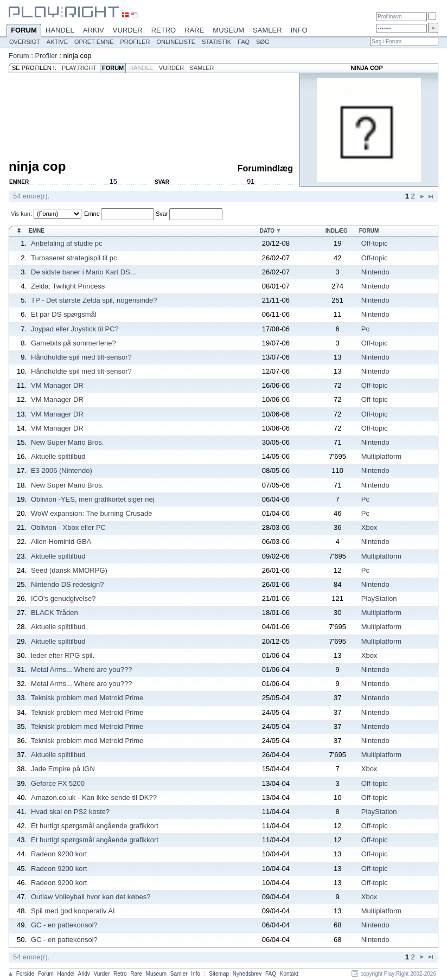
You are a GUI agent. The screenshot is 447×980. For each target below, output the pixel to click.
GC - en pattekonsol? (64, 925)
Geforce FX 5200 (58, 783)
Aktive (57, 42)
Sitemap (219, 974)
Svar (162, 214)
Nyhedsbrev (247, 974)
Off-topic (375, 243)
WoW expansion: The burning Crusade (92, 513)
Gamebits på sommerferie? (74, 343)
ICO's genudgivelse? (63, 598)
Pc (365, 329)
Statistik (216, 42)
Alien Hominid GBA (61, 542)
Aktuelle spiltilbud (58, 456)
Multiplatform (381, 456)
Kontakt (289, 974)
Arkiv (94, 30)
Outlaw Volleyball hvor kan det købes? (91, 897)
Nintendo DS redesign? (67, 584)
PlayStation (379, 598)
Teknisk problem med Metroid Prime (87, 698)
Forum (24, 31)
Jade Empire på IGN (63, 769)
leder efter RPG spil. (63, 655)
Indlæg (337, 231)
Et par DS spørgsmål (64, 314)
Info (299, 30)
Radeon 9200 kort (59, 854)
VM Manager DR (57, 385)
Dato (267, 231)
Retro (164, 30)
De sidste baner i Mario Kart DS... (84, 272)
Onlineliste (176, 42)
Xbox (369, 527)
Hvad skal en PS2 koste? (70, 812)
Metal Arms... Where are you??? (81, 670)
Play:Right (79, 68)
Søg (263, 42)
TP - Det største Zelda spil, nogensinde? (94, 300)
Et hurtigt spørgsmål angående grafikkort (95, 826)
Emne (92, 214)
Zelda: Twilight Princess (68, 286)
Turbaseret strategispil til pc (74, 258)
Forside (25, 974)
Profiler (135, 42)
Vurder (128, 30)
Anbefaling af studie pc (67, 243)
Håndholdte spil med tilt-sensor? (81, 357)
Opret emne (94, 42)
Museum (228, 30)
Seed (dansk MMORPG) (69, 570)
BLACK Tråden (55, 613)
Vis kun (21, 214)
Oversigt (25, 42)
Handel (60, 30)
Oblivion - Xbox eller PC (68, 527)
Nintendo (375, 272)
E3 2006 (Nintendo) (62, 470)
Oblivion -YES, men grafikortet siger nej (93, 499)
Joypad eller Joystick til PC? (75, 329)
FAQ (244, 42)
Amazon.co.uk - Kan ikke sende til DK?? (94, 798)
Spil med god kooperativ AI (73, 911)
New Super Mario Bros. (67, 442)
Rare (194, 30)
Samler (267, 30)
